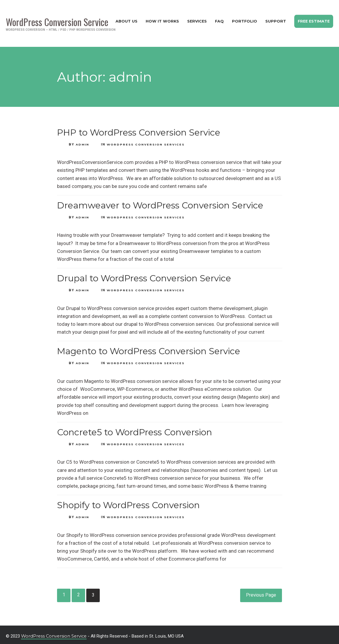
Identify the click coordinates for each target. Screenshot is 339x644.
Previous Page (261, 592)
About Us (123, 19)
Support (274, 19)
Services (195, 19)
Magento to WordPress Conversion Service (149, 348)
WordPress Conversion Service (55, 633)
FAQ (217, 19)
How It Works (159, 19)
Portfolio (243, 19)
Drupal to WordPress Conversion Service (144, 275)
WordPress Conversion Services (146, 141)
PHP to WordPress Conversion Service (139, 129)
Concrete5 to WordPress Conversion (135, 429)
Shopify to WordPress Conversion (128, 502)
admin (83, 141)
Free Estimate (313, 19)
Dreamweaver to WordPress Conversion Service (160, 202)
